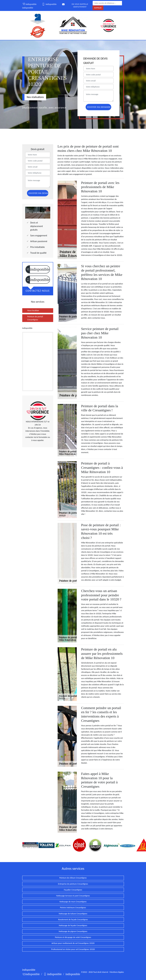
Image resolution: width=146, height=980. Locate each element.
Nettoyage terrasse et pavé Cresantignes (73, 896)
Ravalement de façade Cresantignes (73, 920)
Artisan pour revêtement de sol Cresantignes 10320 (73, 943)
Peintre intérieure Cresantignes (73, 908)
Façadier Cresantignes (73, 890)
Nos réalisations (35, 97)
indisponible (29, 4)
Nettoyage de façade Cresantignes (73, 925)
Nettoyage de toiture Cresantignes (73, 914)
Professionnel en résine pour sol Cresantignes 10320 (73, 949)
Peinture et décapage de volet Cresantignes (73, 937)
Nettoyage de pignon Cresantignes (73, 931)
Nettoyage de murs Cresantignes (73, 902)
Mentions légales (117, 972)
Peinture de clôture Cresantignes (73, 878)
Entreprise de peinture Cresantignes (73, 884)
